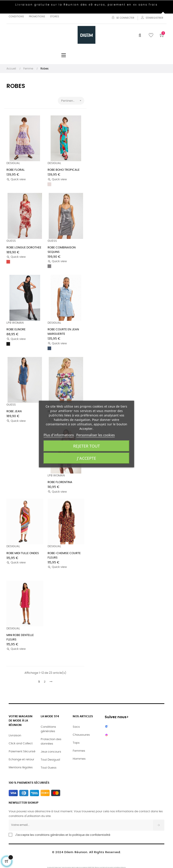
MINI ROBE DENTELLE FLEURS (20, 637)
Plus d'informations (59, 435)
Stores (54, 17)
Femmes (79, 751)
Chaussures (81, 735)
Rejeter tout (86, 446)
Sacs (76, 727)
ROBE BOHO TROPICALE (64, 170)
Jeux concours (51, 752)
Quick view (16, 179)
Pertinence (73, 101)
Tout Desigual (50, 760)
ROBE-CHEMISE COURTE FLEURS (64, 556)
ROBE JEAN (14, 411)
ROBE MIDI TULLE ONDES (23, 553)
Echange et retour (21, 760)
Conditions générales (48, 729)
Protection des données (51, 742)
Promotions (37, 17)
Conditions (16, 17)
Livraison (15, 736)
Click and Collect (21, 744)
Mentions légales (21, 768)
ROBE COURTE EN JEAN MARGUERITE (63, 332)
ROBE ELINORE (16, 330)
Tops (76, 743)
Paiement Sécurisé (22, 752)
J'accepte (86, 458)
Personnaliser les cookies (96, 435)
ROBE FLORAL (16, 170)
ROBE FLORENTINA (60, 482)
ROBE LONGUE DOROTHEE (24, 248)
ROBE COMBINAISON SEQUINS (62, 250)
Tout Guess (49, 768)
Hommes (79, 759)
